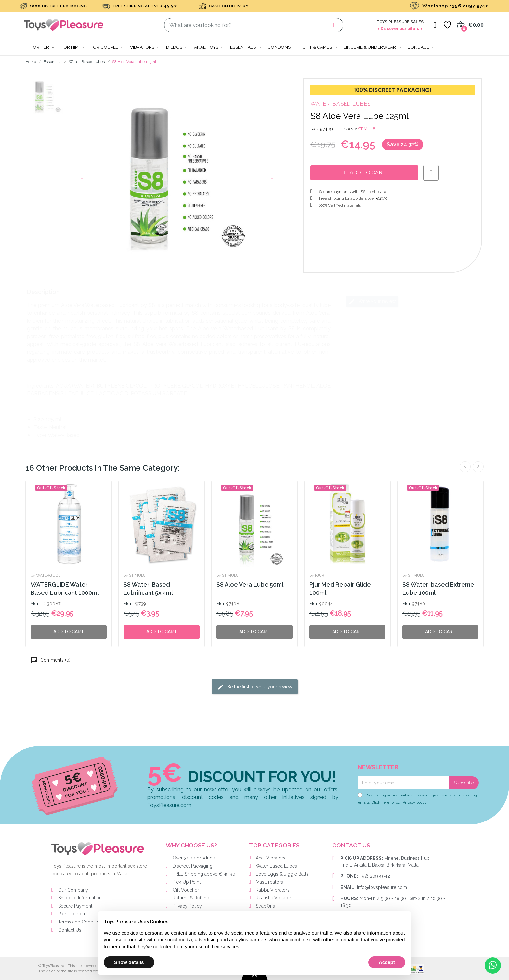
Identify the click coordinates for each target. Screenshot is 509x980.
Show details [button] (129, 962)
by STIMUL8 (135, 575)
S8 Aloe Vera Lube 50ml (250, 585)
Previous (465, 467)
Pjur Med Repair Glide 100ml (340, 589)
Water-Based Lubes (340, 104)
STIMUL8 (367, 129)
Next (478, 467)
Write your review (372, 302)
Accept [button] (387, 962)
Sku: (35, 604)
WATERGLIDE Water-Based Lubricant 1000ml (65, 589)
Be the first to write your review (255, 687)
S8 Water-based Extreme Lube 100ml (438, 589)
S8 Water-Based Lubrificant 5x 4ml (148, 589)
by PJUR (317, 575)
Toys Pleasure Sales (400, 22)
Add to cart (162, 632)
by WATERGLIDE (46, 575)
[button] (82, 175)
